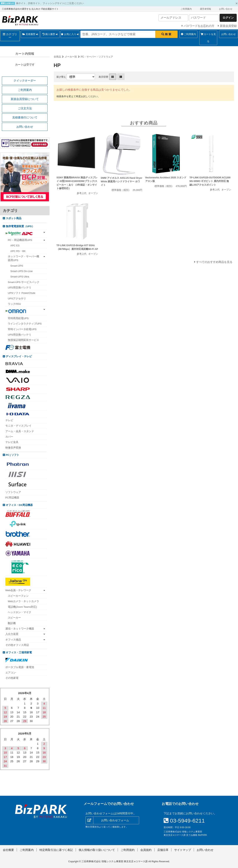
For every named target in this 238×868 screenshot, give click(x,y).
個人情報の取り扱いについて (97, 850)
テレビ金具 (12, 442)
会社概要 (8, 850)
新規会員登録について (25, 99)
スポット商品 (13, 218)
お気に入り (70, 34)
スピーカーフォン (18, 596)
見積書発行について (25, 117)
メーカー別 (71, 57)
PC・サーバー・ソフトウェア (97, 57)
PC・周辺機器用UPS (20, 240)
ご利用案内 (186, 9)
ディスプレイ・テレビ (18, 356)
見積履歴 (30, 34)
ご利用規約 (128, 850)
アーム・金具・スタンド (20, 431)
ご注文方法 (25, 108)
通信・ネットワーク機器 (20, 629)
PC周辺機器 (12, 498)
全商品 (57, 57)
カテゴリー (10, 36)
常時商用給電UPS (18, 318)
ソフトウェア (13, 492)
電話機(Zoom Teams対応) (22, 607)
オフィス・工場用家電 (18, 652)
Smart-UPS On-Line (22, 271)
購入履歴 (50, 34)
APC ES (15, 245)
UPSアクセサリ (17, 299)
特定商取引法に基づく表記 (56, 850)
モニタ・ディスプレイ (18, 426)
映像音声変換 (13, 448)
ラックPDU (14, 304)
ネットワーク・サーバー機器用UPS (23, 258)
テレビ (9, 420)
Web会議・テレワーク (18, 590)
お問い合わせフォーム (115, 820)
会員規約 (146, 850)
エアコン (11, 673)
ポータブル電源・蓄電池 (20, 667)
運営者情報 (205, 9)
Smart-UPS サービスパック (24, 282)
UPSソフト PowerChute (22, 293)
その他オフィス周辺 (17, 645)
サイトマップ (183, 850)
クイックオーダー (25, 81)
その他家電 (12, 678)
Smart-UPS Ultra (20, 277)
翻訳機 (12, 623)
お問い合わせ (226, 9)
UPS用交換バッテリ (20, 288)
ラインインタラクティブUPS (25, 324)
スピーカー (14, 618)
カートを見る (208, 38)
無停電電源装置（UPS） (20, 226)
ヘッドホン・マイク (20, 612)
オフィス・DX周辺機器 (19, 505)
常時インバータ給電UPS (22, 329)
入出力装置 (12, 634)
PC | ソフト (12, 455)
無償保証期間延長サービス (23, 340)
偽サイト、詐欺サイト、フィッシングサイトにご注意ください (50, 3)
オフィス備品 (13, 640)
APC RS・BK (18, 251)
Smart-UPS (17, 266)
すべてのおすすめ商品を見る (214, 262)
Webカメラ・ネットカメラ (23, 601)
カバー (9, 437)
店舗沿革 (163, 850)
